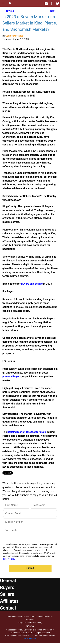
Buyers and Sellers (32, 284)
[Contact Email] (30, 514)
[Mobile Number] (30, 522)
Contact (8, 608)
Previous (8, 11)
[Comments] (30, 534)
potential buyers (12, 377)
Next (54, 11)
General (8, 581)
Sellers (7, 594)
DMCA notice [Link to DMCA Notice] (30, 639)
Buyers (7, 587)
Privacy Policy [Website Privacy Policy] (9, 559)
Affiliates (9, 601)
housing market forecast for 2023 (27, 432)
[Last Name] (44, 505)
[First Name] (16, 505)
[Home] (10, 3)
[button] (30, 568)
